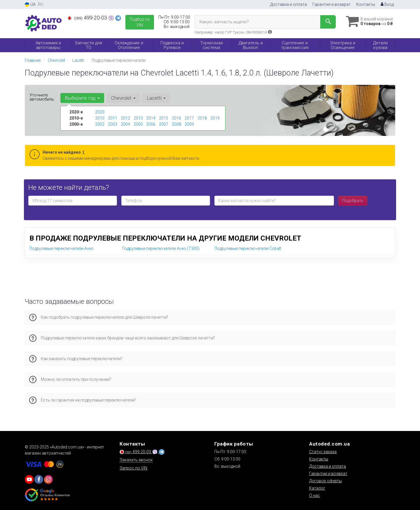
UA (30, 5)
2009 (189, 124)
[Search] (326, 22)
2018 (202, 118)
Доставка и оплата (288, 4)
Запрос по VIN (133, 468)
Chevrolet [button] (123, 98)
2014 (151, 118)
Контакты (366, 4)
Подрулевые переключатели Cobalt (248, 248)
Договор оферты (325, 481)
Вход (387, 4)
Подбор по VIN (140, 22)
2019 (215, 118)
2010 (100, 118)
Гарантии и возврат (328, 474)
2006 (151, 124)
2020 (100, 112)
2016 (176, 118)
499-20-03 (88, 18)
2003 (113, 124)
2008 (176, 124)
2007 (164, 124)
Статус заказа (323, 452)
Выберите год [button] (82, 98)
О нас (315, 495)
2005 (138, 124)
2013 (138, 118)
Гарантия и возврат (331, 4)
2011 (113, 118)
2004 (125, 124)
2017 (189, 118)
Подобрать (353, 201)
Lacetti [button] (156, 98)
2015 (164, 118)
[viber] (39, 479)
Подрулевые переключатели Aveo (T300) (161, 248)
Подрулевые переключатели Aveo (62, 248)
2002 (100, 124)
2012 (125, 118)
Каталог (317, 488)
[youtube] (29, 479)
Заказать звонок (136, 460)
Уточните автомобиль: (42, 97)
